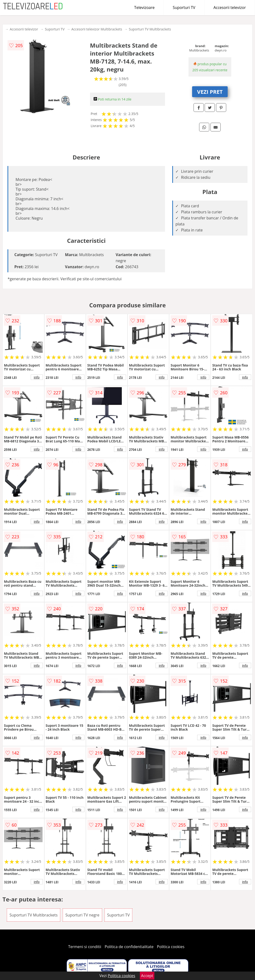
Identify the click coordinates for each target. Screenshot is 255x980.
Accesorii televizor (230, 7)
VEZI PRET (210, 92)
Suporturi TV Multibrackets (150, 29)
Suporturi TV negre (82, 915)
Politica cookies (171, 947)
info (37, 377)
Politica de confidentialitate (129, 947)
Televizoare (144, 7)
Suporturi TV (184, 7)
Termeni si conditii (85, 947)
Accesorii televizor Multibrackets (97, 29)
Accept (147, 976)
